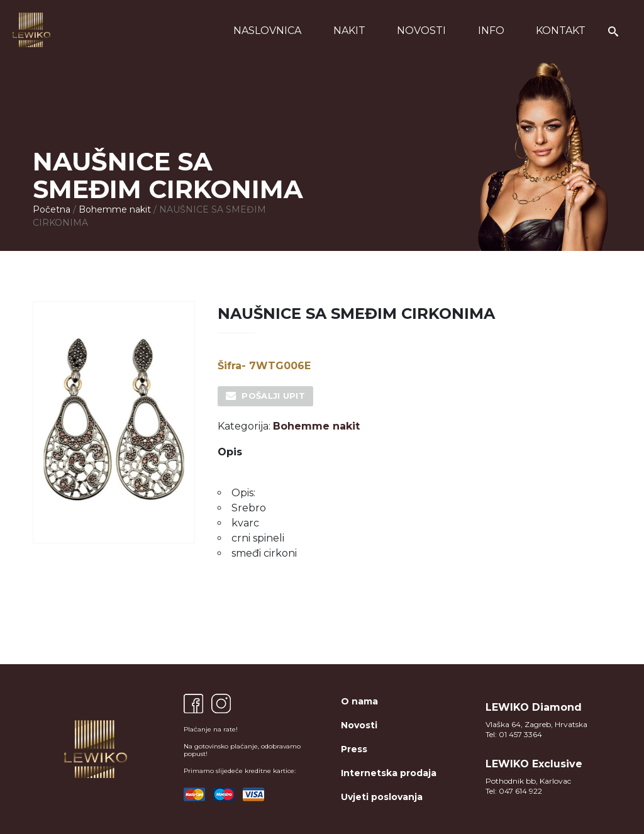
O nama (359, 701)
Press (354, 749)
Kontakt (561, 31)
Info (491, 31)
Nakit (349, 31)
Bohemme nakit (115, 209)
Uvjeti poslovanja (382, 797)
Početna (52, 209)
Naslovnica (267, 31)
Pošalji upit (273, 396)
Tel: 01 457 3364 (514, 734)
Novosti (421, 31)
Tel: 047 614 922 (514, 791)
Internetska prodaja (389, 773)
